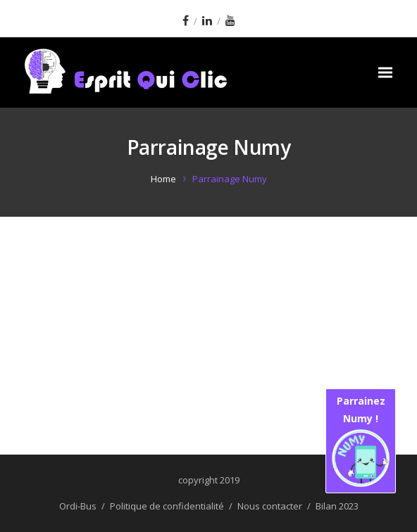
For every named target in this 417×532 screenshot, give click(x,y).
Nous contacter (270, 506)
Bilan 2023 (337, 506)
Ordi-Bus (78, 506)
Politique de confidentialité (167, 506)
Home (163, 179)
